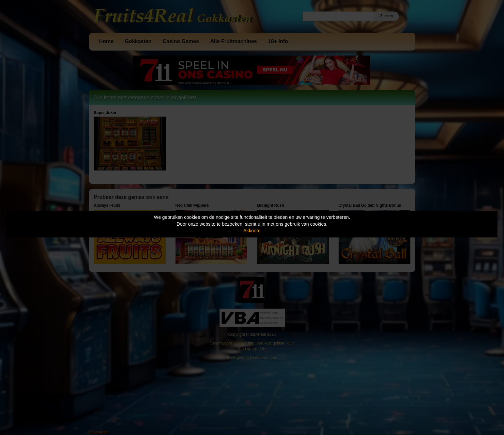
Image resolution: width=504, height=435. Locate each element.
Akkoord (252, 231)
